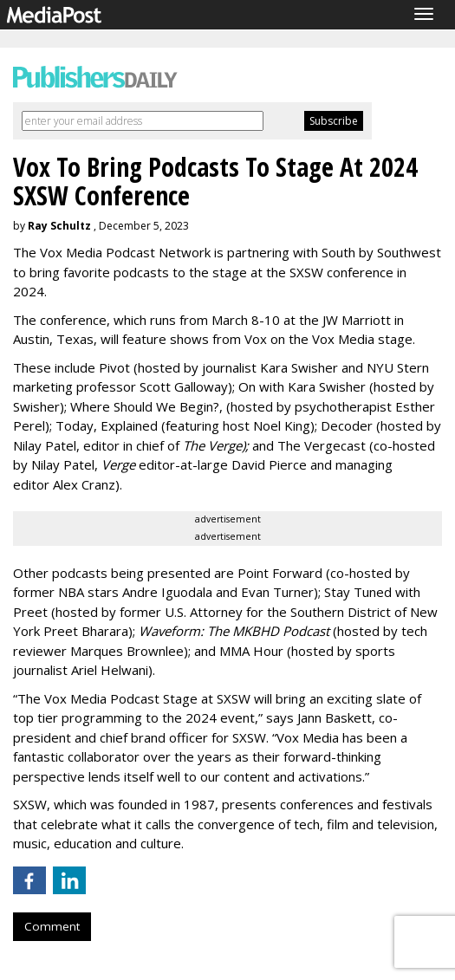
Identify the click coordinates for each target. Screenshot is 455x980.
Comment (52, 926)
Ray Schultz (59, 226)
